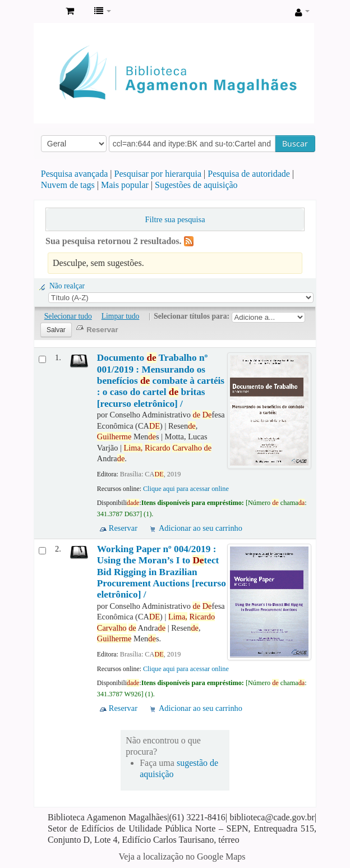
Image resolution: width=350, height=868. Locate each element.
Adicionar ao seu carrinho (201, 528)
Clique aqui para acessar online (186, 489)
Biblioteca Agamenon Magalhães (45, 12)
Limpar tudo (121, 316)
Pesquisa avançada (75, 174)
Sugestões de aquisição (196, 185)
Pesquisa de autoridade (249, 174)
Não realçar (67, 286)
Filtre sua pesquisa (175, 219)
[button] (70, 11)
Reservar (123, 528)
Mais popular (125, 185)
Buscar (295, 143)
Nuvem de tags (68, 185)
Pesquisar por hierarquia (158, 174)
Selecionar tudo (68, 316)
